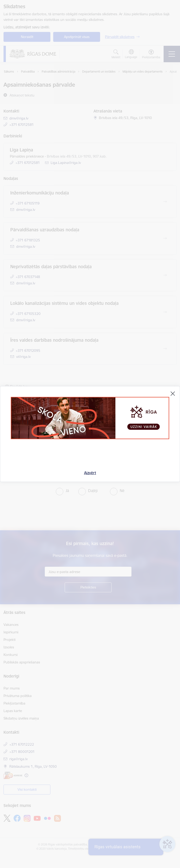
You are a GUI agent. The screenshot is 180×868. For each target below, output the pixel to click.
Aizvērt (90, 473)
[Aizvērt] (173, 394)
